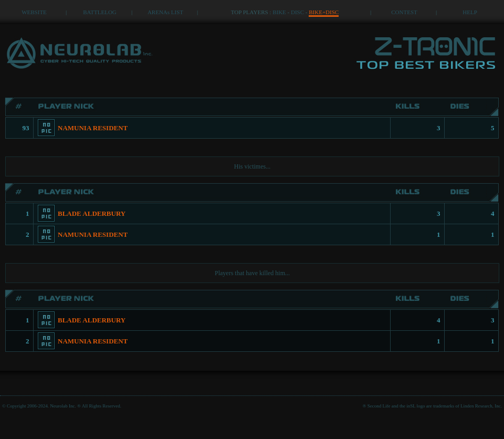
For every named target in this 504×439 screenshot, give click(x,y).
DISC (297, 12)
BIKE (279, 12)
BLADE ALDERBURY (92, 213)
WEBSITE (34, 12)
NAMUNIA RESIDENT (93, 128)
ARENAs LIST (165, 12)
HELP (470, 12)
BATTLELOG (100, 12)
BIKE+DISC (324, 12)
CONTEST (404, 12)
